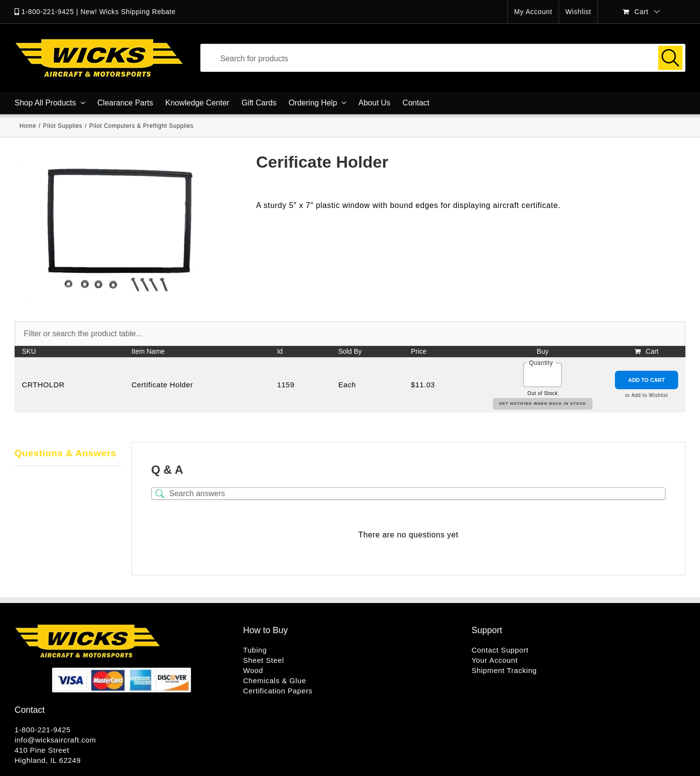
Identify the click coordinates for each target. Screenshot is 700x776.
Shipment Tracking (504, 670)
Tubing (255, 650)
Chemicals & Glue (275, 681)
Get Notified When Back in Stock (543, 404)
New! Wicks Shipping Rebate (128, 12)
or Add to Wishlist (647, 395)
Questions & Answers (65, 453)
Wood (253, 670)
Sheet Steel (263, 660)
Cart (652, 351)
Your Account (495, 660)
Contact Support (500, 650)
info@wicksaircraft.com (55, 740)
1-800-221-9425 (48, 12)
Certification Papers (278, 691)
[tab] (68, 454)
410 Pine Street (42, 750)
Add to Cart (647, 380)
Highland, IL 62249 (48, 760)
